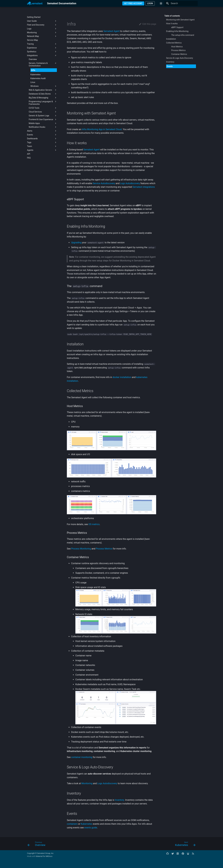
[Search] (181, 3)
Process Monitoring (81, 549)
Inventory (119, 800)
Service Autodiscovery (104, 183)
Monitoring (87, 783)
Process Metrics (104, 549)
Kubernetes (87, 824)
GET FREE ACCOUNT (133, 3)
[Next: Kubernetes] (184, 844)
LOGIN (150, 3)
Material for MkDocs (44, 856)
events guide (91, 828)
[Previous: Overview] (37, 844)
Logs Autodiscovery (130, 183)
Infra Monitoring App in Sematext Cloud (102, 129)
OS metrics (94, 524)
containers (72, 824)
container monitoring (82, 757)
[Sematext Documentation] (35, 3)
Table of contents (172, 16)
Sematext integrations (144, 187)
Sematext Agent (111, 31)
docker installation (122, 377)
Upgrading (76, 243)
